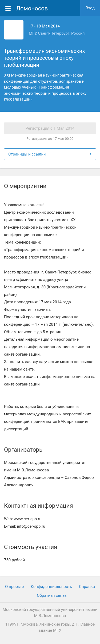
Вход (90, 8)
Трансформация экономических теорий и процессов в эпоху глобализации (45, 58)
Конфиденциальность (51, 587)
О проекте (14, 587)
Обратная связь (52, 595)
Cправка (87, 587)
